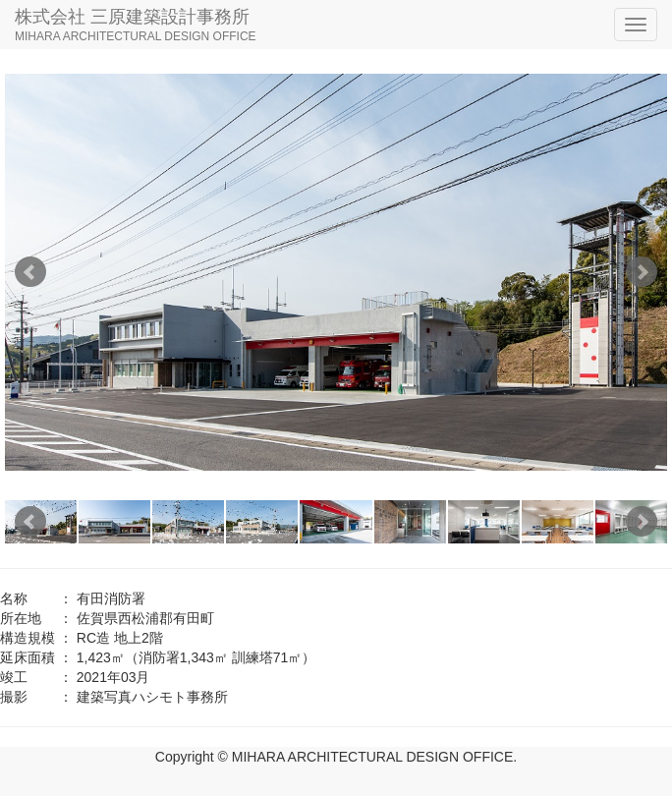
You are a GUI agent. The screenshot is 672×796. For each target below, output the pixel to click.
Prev (30, 272)
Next (642, 272)
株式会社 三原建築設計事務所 (136, 27)
